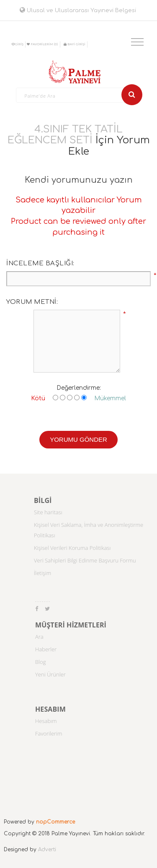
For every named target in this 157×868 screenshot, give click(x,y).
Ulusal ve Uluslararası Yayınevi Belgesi (78, 10)
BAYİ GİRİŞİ (75, 44)
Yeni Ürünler (50, 674)
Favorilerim (49, 733)
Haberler (46, 649)
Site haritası (48, 512)
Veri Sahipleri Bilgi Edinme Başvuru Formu (85, 560)
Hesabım (46, 721)
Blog (40, 662)
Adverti (47, 850)
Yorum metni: (32, 302)
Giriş (18, 44)
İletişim (42, 573)
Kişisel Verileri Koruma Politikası (72, 548)
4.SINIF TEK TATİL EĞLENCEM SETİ (65, 135)
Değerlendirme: (79, 388)
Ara (39, 637)
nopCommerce (55, 822)
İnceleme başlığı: (40, 263)
